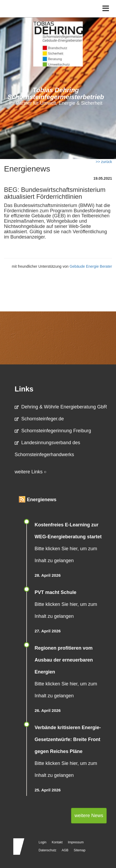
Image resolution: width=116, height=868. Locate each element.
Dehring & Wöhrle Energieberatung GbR (61, 407)
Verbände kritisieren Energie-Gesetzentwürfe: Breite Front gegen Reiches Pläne (68, 739)
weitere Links (31, 472)
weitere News (89, 816)
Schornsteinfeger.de (39, 419)
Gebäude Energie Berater (91, 266)
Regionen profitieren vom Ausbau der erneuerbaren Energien (64, 660)
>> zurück (104, 162)
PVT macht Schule (55, 592)
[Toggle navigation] (106, 9)
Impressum (76, 842)
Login (42, 842)
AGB (65, 850)
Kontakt (57, 842)
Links (24, 389)
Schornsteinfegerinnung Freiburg (53, 431)
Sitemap (80, 850)
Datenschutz (47, 850)
